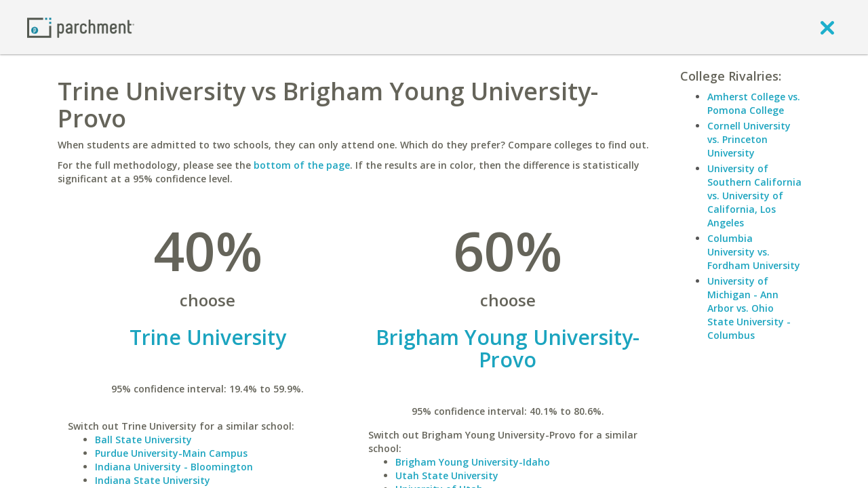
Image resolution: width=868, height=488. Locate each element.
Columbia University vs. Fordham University (754, 252)
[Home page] (81, 27)
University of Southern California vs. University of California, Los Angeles (754, 196)
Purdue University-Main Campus (171, 453)
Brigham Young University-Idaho (473, 462)
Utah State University (447, 475)
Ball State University (143, 440)
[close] (827, 27)
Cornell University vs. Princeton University (749, 139)
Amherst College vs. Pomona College (754, 103)
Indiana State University (153, 480)
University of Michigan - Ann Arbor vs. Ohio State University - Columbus (749, 308)
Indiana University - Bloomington (174, 467)
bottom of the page (302, 165)
